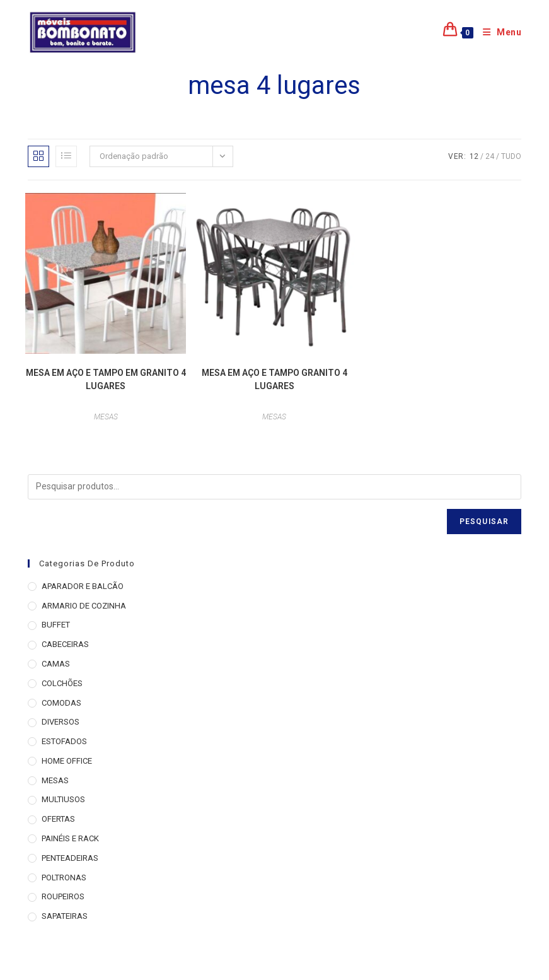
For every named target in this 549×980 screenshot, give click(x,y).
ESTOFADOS (64, 741)
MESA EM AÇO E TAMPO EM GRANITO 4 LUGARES (106, 379)
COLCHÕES (62, 683)
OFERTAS (58, 819)
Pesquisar (484, 522)
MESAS (106, 417)
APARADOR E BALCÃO (83, 586)
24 (490, 156)
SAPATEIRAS (65, 916)
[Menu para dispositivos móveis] (498, 32)
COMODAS (61, 703)
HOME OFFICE (67, 761)
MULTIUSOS (63, 799)
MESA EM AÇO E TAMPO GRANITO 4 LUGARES (274, 379)
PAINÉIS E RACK (70, 838)
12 (474, 156)
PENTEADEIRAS (70, 858)
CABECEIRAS (65, 644)
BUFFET (56, 625)
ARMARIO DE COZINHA (84, 606)
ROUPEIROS (63, 896)
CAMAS (56, 664)
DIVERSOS (61, 722)
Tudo (511, 156)
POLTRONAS (64, 878)
